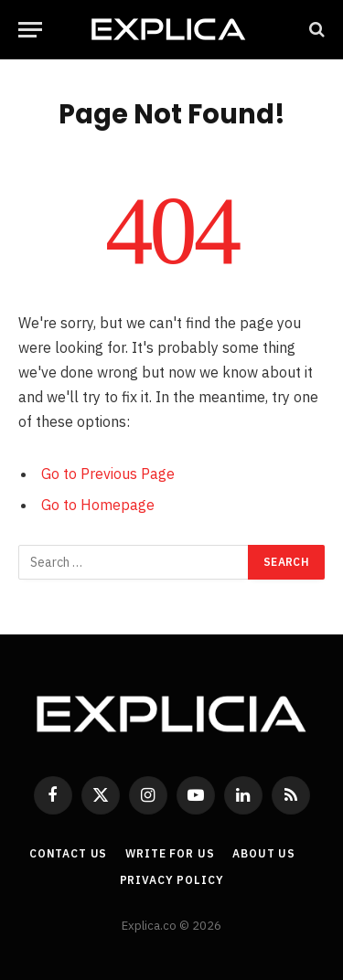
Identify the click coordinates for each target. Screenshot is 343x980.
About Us (264, 853)
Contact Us (68, 853)
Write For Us (170, 853)
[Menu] (30, 30)
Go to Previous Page (108, 474)
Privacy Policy (172, 880)
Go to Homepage (98, 505)
